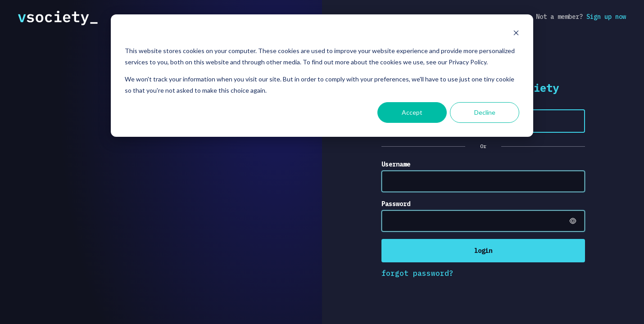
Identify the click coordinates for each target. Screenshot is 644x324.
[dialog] (322, 76)
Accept (412, 112)
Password (396, 204)
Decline (485, 112)
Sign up (606, 17)
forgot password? (417, 273)
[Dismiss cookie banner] (516, 34)
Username (396, 164)
